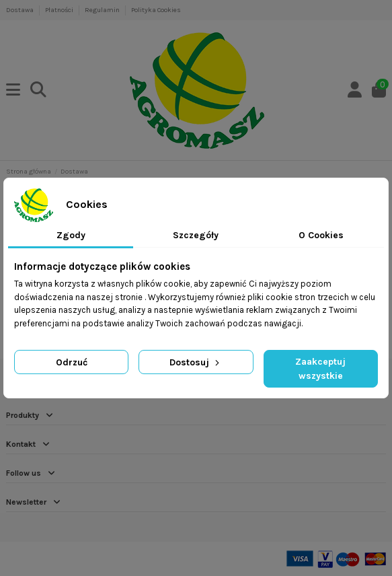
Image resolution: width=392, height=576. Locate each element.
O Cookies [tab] (321, 235)
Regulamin (103, 10)
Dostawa (21, 10)
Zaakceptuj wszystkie (320, 369)
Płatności (60, 10)
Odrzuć (72, 362)
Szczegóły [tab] (196, 235)
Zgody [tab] (71, 235)
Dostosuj (196, 362)
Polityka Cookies (156, 10)
